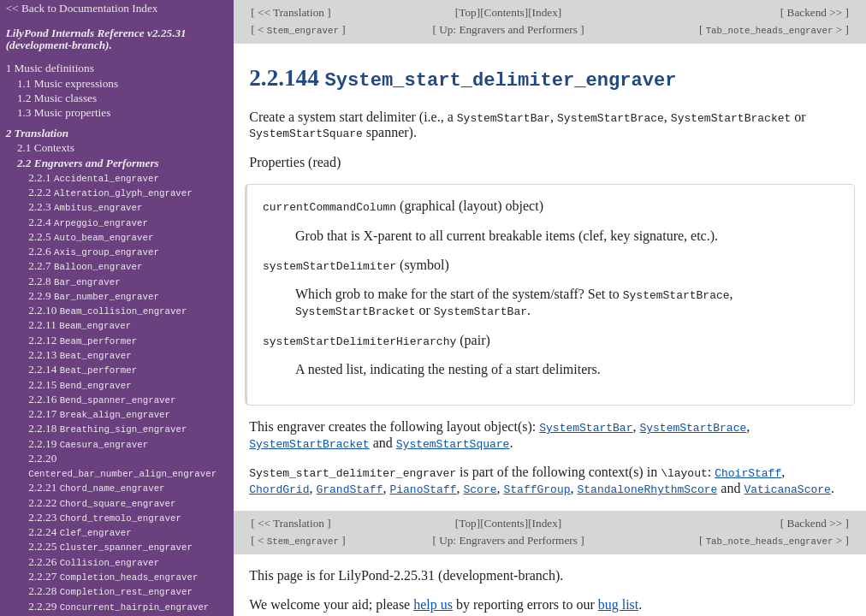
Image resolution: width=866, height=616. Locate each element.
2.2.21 (96, 487)
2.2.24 (80, 532)
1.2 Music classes (57, 98)
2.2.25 (110, 546)
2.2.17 (99, 414)
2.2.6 (94, 251)
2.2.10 (107, 310)
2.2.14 (83, 369)
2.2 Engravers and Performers (88, 163)
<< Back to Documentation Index (82, 8)
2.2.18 (107, 428)
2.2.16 (102, 399)
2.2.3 (85, 207)
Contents (504, 12)
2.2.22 (102, 503)
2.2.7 (85, 266)
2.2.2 (110, 192)
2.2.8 (74, 281)
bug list (619, 598)
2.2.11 (80, 325)
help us (433, 598)
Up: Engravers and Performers (508, 30)
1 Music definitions (50, 68)
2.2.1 (94, 178)
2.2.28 (110, 591)
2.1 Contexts (46, 148)
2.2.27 (113, 576)
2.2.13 (80, 355)
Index (545, 12)
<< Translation (291, 12)
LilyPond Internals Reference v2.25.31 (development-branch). (96, 39)
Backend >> (814, 12)
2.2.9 (94, 296)
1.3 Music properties (64, 113)
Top (467, 12)
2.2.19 (88, 444)
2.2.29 (119, 606)
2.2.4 (88, 222)
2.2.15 (80, 385)
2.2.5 (91, 237)
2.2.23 (105, 517)
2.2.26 (94, 562)
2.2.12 (83, 340)
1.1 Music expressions (68, 83)
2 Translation (38, 133)
